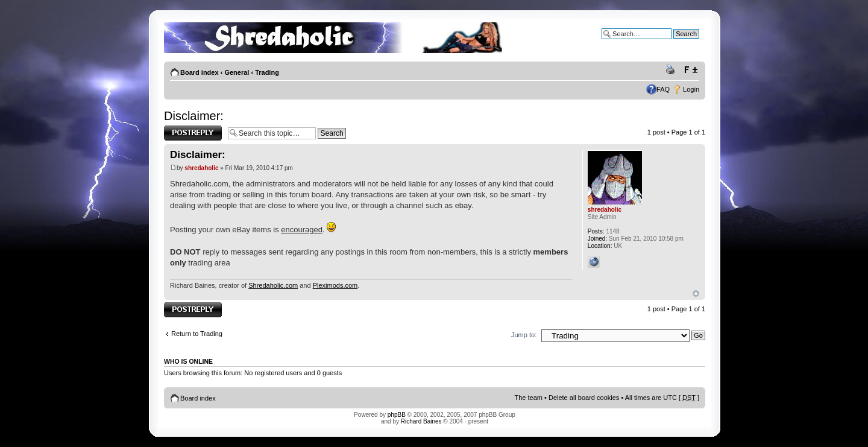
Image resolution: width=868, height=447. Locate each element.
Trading (267, 72)
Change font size (690, 70)
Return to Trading (197, 334)
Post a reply (193, 133)
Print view (672, 70)
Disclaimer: (194, 116)
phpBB (397, 415)
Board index (200, 72)
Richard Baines (421, 421)
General (237, 72)
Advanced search (674, 43)
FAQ (663, 89)
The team (529, 398)
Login (691, 89)
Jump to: (524, 335)
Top (696, 293)
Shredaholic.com (273, 285)
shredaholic (201, 168)
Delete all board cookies (584, 398)
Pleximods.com (335, 285)
